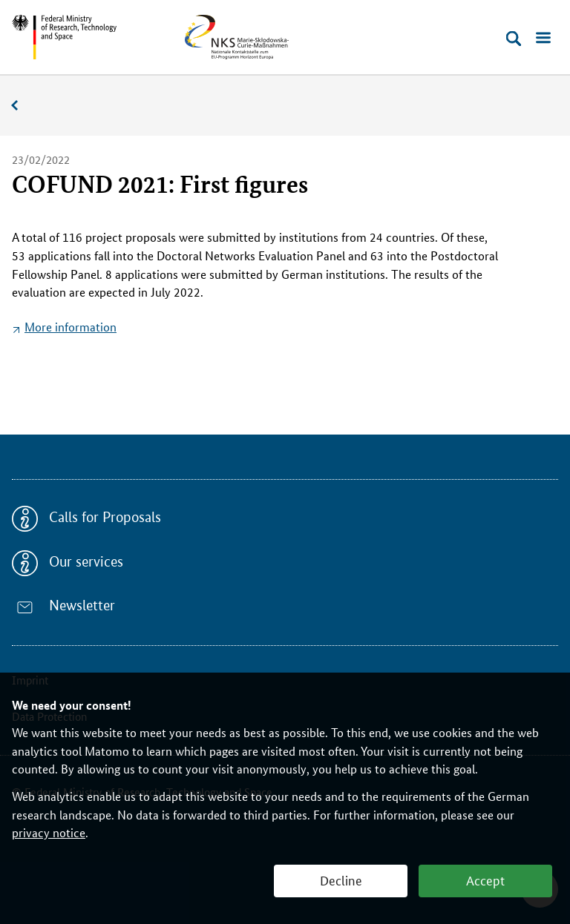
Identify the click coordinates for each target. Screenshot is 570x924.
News (22, 106)
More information (71, 327)
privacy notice (49, 832)
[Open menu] (543, 39)
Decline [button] (341, 880)
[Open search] (514, 39)
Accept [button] (485, 880)
